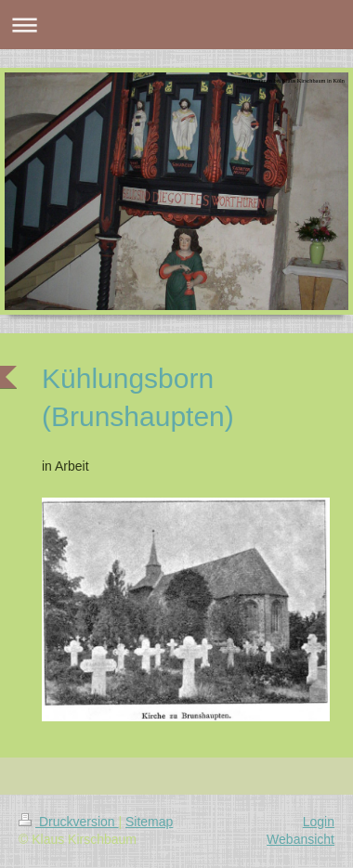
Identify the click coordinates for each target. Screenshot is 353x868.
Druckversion (68, 822)
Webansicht (301, 839)
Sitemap (149, 822)
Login (319, 822)
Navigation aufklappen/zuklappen (176, 25)
